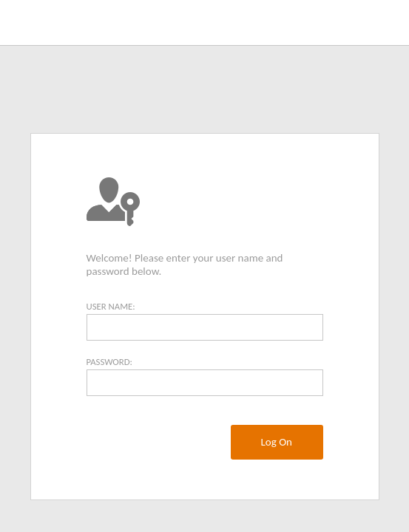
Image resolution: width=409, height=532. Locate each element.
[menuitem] (277, 442)
